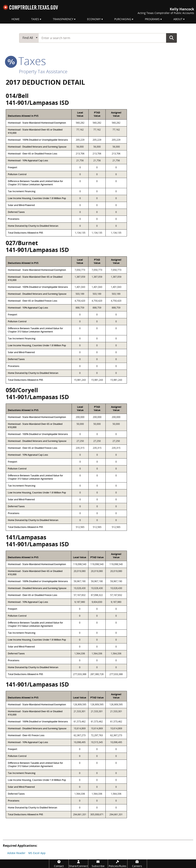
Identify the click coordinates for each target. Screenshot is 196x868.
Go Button (171, 38)
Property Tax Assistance (43, 71)
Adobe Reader (16, 853)
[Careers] (137, 864)
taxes (26, 61)
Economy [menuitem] (94, 19)
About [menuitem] (178, 19)
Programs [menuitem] (152, 19)
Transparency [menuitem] (63, 19)
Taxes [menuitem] (35, 19)
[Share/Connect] (78, 864)
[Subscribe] (98, 864)
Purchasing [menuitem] (123, 19)
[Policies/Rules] (118, 864)
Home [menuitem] (16, 19)
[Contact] (59, 864)
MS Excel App (37, 853)
